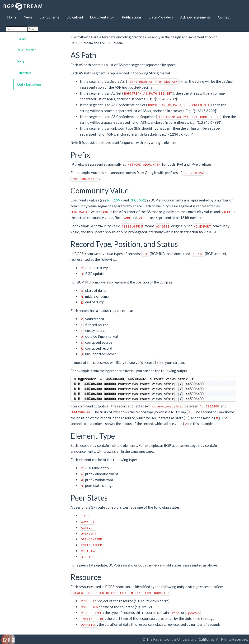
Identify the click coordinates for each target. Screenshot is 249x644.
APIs (21, 61)
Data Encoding (29, 84)
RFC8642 (137, 200)
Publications (132, 17)
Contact (224, 17)
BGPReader (26, 50)
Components (49, 17)
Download (75, 17)
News (28, 17)
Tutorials (24, 73)
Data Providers (161, 17)
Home (12, 17)
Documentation (102, 17)
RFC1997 (115, 200)
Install (22, 38)
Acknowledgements (195, 17)
